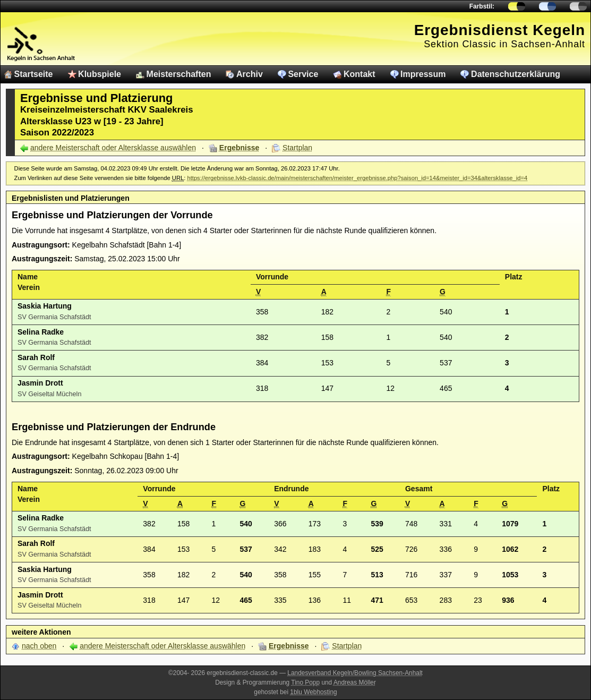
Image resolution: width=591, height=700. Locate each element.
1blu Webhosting (313, 692)
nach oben (39, 646)
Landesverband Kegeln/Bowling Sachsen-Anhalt (355, 673)
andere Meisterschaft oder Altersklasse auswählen (113, 148)
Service (303, 74)
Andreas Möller (355, 682)
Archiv (250, 74)
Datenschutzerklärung (516, 74)
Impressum (423, 74)
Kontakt (359, 74)
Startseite (34, 74)
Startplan (297, 148)
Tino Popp (305, 682)
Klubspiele (100, 74)
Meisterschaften (179, 74)
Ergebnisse (239, 148)
